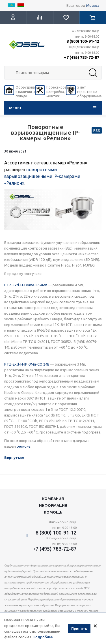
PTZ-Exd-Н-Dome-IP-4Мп (26, 285)
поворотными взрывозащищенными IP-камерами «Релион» (42, 176)
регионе (24, 446)
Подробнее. (43, 637)
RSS (97, 130)
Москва (93, 5)
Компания (53, 499)
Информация (53, 505)
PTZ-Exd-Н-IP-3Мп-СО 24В (27, 364)
